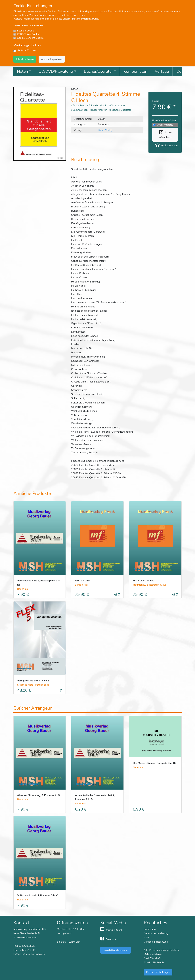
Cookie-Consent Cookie (30, 38)
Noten (23, 71)
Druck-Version (165, 125)
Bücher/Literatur (98, 71)
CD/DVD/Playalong (56, 71)
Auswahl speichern (52, 59)
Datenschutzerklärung (85, 19)
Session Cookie (26, 31)
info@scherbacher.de (34, 954)
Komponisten (135, 71)
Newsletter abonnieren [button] (116, 950)
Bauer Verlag (105, 130)
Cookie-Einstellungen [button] (158, 972)
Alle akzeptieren (25, 59)
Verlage (162, 71)
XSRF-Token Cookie (28, 34)
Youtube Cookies (26, 50)
